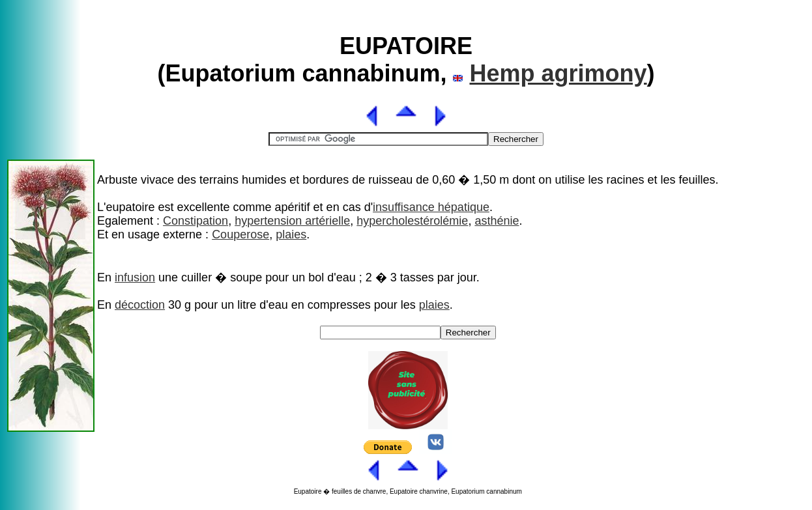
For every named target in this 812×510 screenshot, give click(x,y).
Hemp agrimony (558, 73)
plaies (291, 234)
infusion (135, 277)
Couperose (240, 234)
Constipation (196, 221)
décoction (140, 305)
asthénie (497, 221)
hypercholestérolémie (412, 221)
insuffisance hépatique (431, 207)
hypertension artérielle (292, 221)
